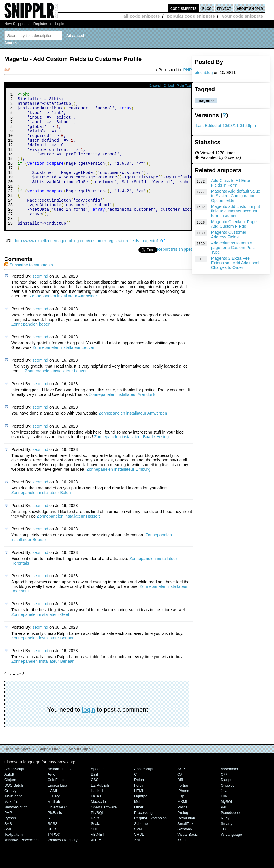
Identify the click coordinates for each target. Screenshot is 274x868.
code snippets (184, 8)
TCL (224, 854)
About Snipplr (81, 774)
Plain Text (184, 86)
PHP (187, 70)
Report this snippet (174, 274)
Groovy (10, 816)
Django (227, 805)
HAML (53, 816)
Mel (137, 827)
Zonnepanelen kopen (31, 349)
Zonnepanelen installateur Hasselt (68, 541)
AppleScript (144, 794)
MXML (183, 827)
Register (40, 24)
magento (206, 100)
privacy (224, 8)
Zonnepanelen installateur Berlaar (42, 663)
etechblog (204, 73)
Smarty (227, 849)
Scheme (141, 849)
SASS (53, 849)
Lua (224, 821)
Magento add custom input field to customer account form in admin (236, 211)
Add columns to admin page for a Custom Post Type (233, 248)
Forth (138, 810)
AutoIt (9, 799)
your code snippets (242, 16)
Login (60, 24)
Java (225, 816)
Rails (95, 843)
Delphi (139, 805)
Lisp (181, 821)
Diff (180, 805)
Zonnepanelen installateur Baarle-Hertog (131, 462)
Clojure (10, 805)
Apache (97, 794)
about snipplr (250, 8)
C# (180, 799)
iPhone (183, 816)
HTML (139, 816)
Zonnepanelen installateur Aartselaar (63, 321)
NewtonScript (15, 832)
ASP (181, 794)
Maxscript (99, 827)
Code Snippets (17, 774)
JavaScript (13, 821)
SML (8, 854)
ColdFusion (57, 805)
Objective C (57, 832)
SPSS (53, 854)
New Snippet (15, 24)
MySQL (227, 827)
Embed (169, 86)
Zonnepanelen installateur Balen (41, 518)
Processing (143, 838)
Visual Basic (187, 860)
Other (139, 832)
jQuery (54, 821)
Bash (95, 799)
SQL (95, 854)
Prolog (183, 838)
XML (138, 865)
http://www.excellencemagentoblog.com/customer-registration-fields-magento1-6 (89, 266)
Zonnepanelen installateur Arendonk (122, 419)
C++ (224, 799)
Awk (51, 799)
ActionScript (14, 794)
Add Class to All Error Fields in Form (231, 183)
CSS (95, 805)
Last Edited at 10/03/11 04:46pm (226, 126)
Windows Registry (63, 865)
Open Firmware (104, 832)
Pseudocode (231, 838)
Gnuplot (227, 810)
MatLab (54, 827)
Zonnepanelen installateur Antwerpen (133, 438)
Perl (224, 832)
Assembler (229, 794)
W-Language (231, 860)
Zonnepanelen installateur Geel (40, 639)
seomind (40, 301)
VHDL (139, 860)
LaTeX (96, 821)
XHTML (97, 865)
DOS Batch (14, 810)
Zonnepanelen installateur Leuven (64, 373)
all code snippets (142, 16)
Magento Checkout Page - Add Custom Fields (235, 224)
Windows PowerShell (22, 865)
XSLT (182, 865)
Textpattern (14, 860)
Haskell (97, 816)
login (89, 735)
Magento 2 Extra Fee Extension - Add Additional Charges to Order (235, 263)
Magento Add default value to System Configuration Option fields (236, 196)
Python (10, 843)
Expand (155, 86)
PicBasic (55, 838)
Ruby (225, 843)
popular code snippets (191, 16)
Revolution (186, 843)
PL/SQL (97, 838)
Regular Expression (150, 843)
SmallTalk (185, 849)
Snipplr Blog (49, 774)
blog (207, 8)
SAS (8, 849)
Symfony (185, 854)
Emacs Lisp (57, 810)
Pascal (183, 832)
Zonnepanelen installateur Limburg (119, 494)
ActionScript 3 (59, 794)
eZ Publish (100, 810)
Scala (95, 849)
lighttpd (141, 821)
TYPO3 (54, 860)
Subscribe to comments (29, 290)
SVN (138, 854)
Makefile (11, 827)
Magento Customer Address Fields (229, 235)
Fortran (183, 810)
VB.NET (98, 860)
